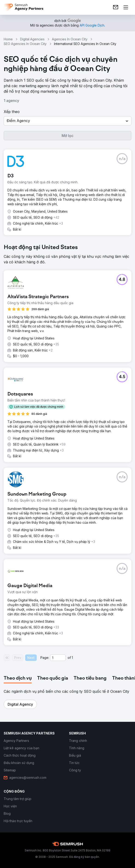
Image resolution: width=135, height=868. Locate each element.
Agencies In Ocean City (70, 39)
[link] (116, 7)
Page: (45, 658)
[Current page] (58, 658)
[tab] (18, 678)
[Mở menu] (126, 7)
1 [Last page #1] (72, 658)
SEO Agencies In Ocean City (25, 44)
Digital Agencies (32, 39)
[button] (67, 121)
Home (8, 39)
